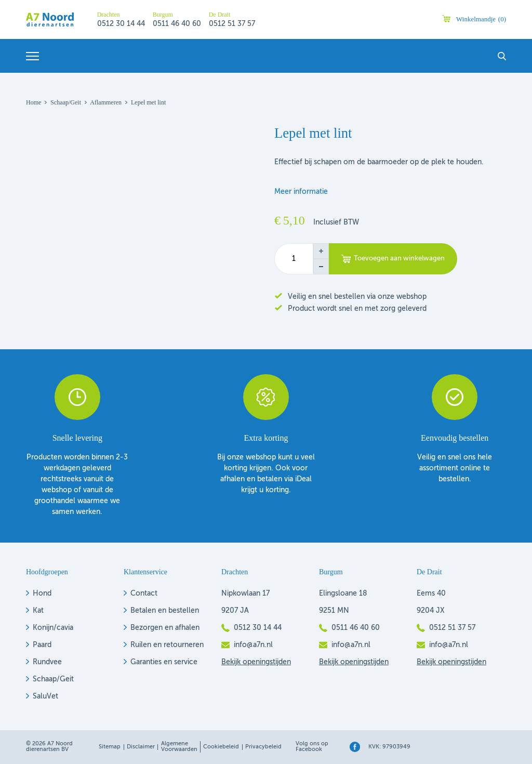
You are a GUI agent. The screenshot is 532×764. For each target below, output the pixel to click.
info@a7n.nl (253, 645)
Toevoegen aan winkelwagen (399, 259)
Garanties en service (164, 662)
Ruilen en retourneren (167, 645)
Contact (144, 594)
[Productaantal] (294, 259)
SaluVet (45, 696)
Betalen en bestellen (165, 611)
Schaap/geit (66, 102)
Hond (42, 594)
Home (34, 102)
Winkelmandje (481, 19)
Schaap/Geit (53, 679)
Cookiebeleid (221, 747)
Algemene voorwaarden (179, 747)
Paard (42, 645)
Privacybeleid (263, 747)
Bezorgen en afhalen (165, 628)
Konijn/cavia (53, 628)
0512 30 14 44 (121, 24)
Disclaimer (141, 747)
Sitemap (110, 747)
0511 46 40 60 (177, 24)
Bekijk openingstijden (256, 662)
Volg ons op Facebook (312, 747)
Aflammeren (106, 102)
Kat (38, 611)
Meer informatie (301, 192)
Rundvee (47, 662)
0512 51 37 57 (232, 24)
